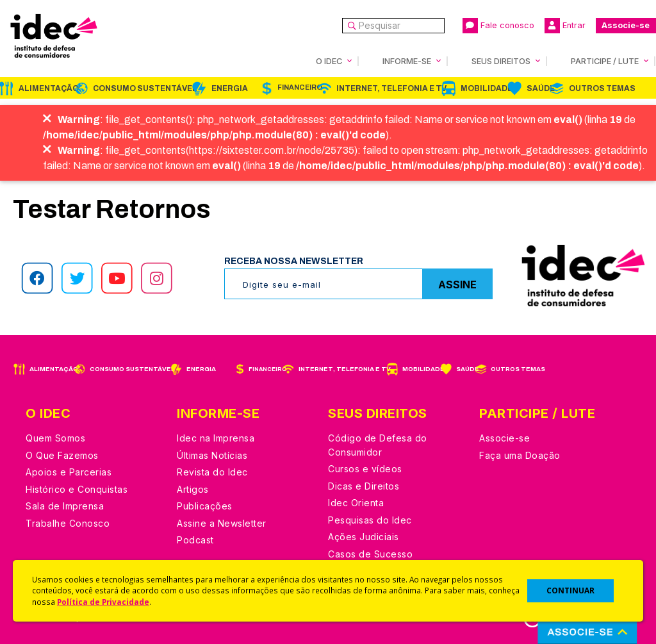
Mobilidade (487, 88)
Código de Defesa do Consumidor (378, 445)
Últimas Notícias (212, 455)
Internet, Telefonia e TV (391, 88)
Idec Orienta (356, 503)
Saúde (541, 88)
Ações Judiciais (364, 537)
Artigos (193, 489)
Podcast (195, 540)
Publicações (205, 506)
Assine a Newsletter (222, 523)
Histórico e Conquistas (77, 489)
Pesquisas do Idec (370, 520)
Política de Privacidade (103, 602)
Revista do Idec (212, 472)
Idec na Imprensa (216, 438)
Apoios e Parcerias (69, 472)
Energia (230, 88)
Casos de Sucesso (370, 554)
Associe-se (626, 25)
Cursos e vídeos (365, 469)
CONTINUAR (570, 590)
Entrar (565, 26)
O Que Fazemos (62, 455)
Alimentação (49, 88)
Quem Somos (55, 438)
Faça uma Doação (520, 455)
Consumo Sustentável (145, 88)
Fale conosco (498, 26)
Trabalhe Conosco (68, 523)
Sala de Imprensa (65, 506)
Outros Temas (602, 88)
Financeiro (300, 87)
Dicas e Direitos (364, 486)
